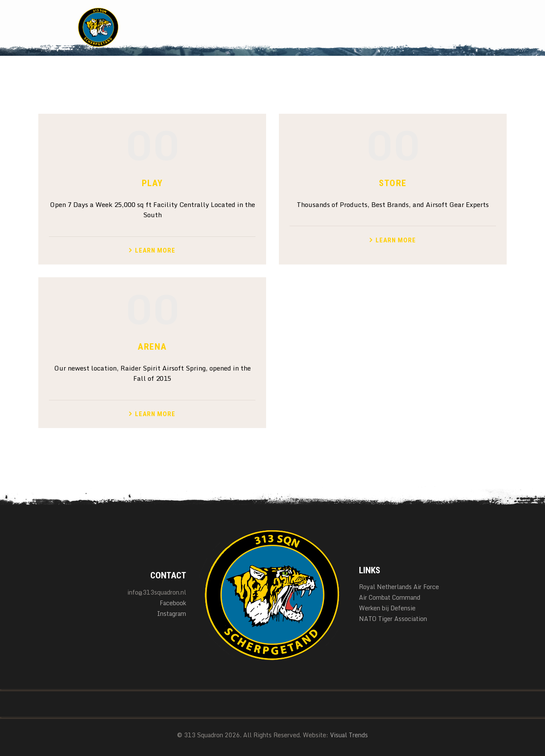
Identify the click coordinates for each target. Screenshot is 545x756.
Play (152, 183)
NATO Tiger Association (393, 619)
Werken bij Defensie (387, 608)
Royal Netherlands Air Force (399, 587)
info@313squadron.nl (157, 592)
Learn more (155, 250)
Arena (152, 347)
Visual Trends (349, 735)
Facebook (173, 603)
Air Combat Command (390, 597)
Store (393, 183)
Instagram (172, 614)
